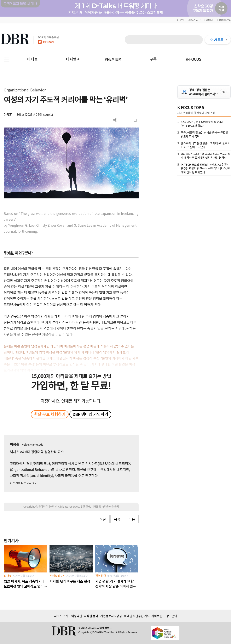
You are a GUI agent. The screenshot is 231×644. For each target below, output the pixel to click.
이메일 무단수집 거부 (137, 616)
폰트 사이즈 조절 (128, 121)
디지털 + (73, 59)
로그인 (180, 20)
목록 (117, 519)
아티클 (32, 59)
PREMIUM (113, 59)
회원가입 (193, 20)
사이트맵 (157, 616)
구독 (153, 59)
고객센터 (208, 20)
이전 (103, 519)
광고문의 (172, 616)
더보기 (115, 120)
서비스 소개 (61, 616)
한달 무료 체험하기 (50, 414)
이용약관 (77, 616)
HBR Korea (224, 20)
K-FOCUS (193, 59)
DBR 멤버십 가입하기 (90, 414)
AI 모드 (219, 40)
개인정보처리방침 (111, 616)
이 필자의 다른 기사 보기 (24, 483)
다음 (132, 519)
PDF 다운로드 (122, 121)
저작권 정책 (91, 616)
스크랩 (135, 121)
